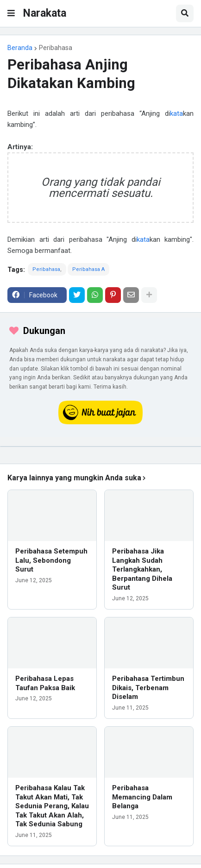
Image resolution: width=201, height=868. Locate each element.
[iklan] (100, 447)
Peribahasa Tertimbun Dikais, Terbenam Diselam (148, 688)
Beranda (20, 48)
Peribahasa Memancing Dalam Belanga (142, 797)
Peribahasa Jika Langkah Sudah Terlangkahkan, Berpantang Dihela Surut (142, 569)
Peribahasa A (88, 269)
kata (176, 113)
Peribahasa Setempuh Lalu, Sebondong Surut (51, 560)
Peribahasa (56, 48)
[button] (11, 13)
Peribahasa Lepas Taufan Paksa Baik (45, 683)
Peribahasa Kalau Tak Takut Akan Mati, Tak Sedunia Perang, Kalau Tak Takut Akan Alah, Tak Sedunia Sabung (52, 806)
